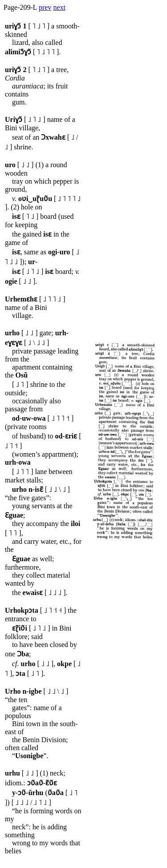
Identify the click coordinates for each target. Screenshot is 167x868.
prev (45, 7)
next (59, 7)
